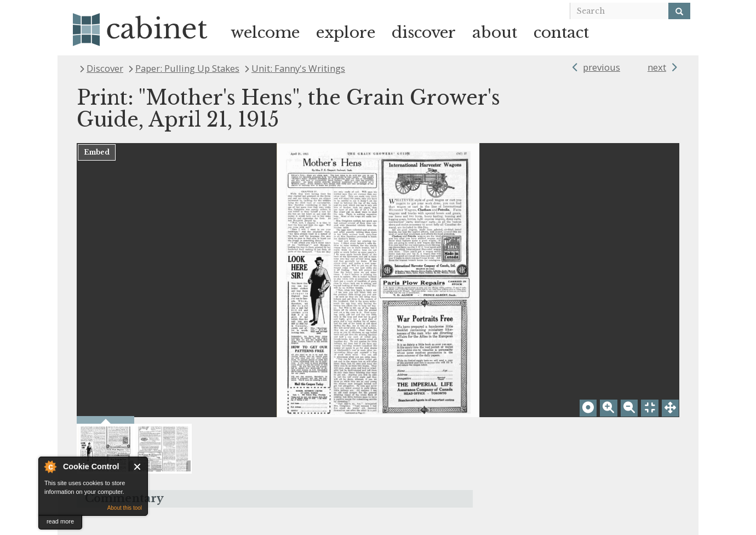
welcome (265, 33)
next (657, 67)
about (495, 33)
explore (346, 33)
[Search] (679, 11)
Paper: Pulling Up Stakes (187, 68)
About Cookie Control (50, 466)
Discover (105, 68)
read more (60, 521)
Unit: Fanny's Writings (298, 68)
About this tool (125, 508)
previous (602, 67)
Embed (97, 152)
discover (424, 33)
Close (138, 467)
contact (561, 33)
